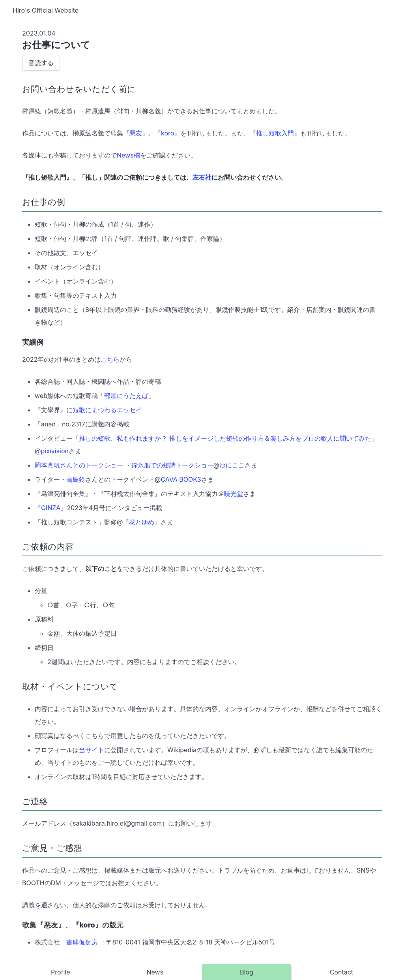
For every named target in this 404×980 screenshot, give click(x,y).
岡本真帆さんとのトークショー (79, 465)
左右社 (202, 177)
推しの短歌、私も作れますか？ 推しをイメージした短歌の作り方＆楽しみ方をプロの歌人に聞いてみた (225, 438)
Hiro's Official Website (46, 10)
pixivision (55, 451)
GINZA (51, 508)
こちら (110, 359)
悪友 (136, 133)
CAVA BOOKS (181, 479)
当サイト (92, 750)
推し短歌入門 (275, 133)
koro (167, 133)
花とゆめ (142, 522)
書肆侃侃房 (82, 942)
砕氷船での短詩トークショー (172, 465)
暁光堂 (234, 494)
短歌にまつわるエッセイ (107, 410)
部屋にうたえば (126, 396)
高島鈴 (76, 479)
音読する (41, 63)
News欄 (128, 155)
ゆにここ (232, 465)
